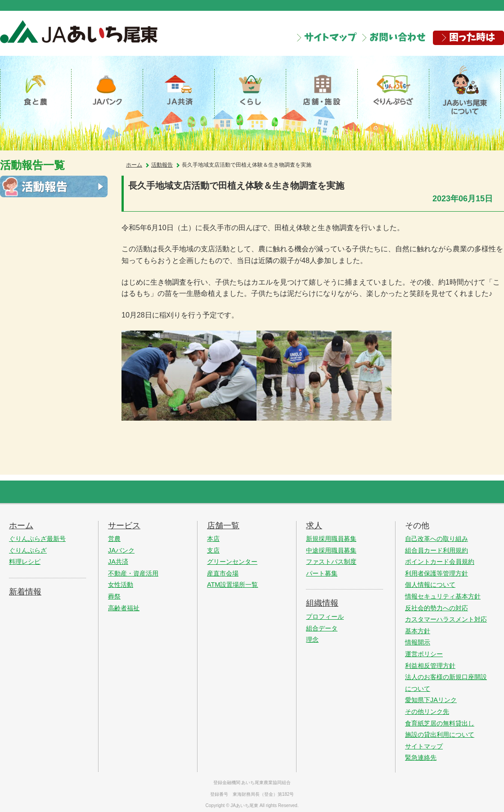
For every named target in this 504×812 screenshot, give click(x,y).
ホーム (134, 169)
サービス (124, 524)
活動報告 (162, 169)
